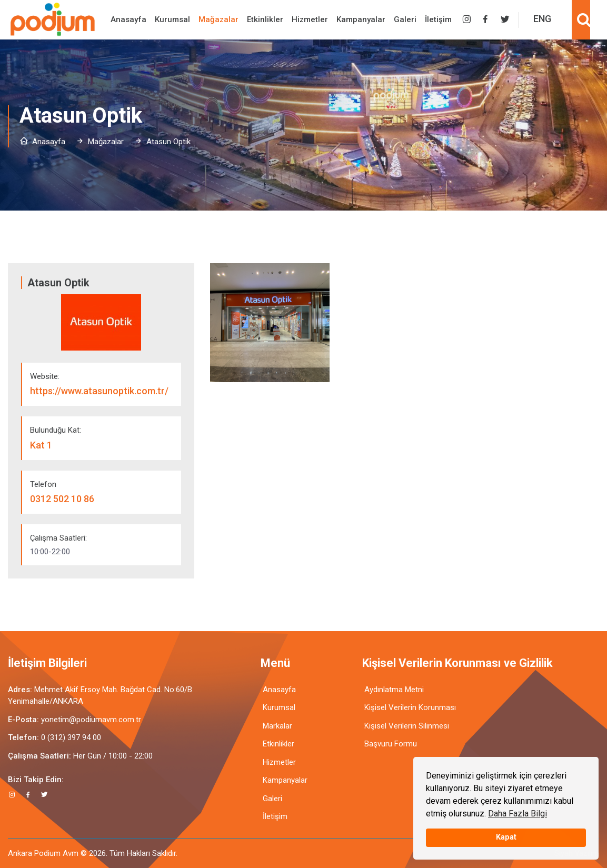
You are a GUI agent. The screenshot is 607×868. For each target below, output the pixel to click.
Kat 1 (41, 445)
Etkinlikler (265, 19)
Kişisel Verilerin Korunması (410, 707)
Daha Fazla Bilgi (518, 814)
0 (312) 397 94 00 (71, 737)
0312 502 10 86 (62, 499)
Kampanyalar (361, 19)
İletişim (438, 19)
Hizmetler (310, 19)
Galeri (405, 19)
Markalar (277, 726)
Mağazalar (218, 19)
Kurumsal (172, 19)
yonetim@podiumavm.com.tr (91, 720)
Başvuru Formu (391, 744)
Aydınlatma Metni (394, 690)
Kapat (506, 837)
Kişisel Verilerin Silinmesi (407, 726)
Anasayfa (128, 19)
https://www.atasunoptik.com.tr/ (99, 391)
